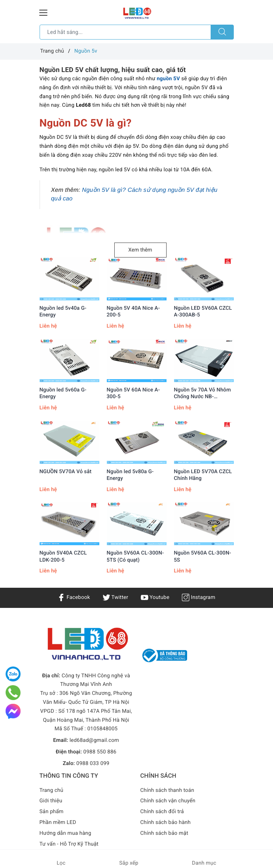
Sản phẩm (52, 812)
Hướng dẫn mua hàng (66, 833)
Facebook (74, 597)
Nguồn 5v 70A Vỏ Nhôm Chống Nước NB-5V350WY (203, 394)
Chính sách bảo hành (166, 822)
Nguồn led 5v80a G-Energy (130, 475)
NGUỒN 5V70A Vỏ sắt (66, 472)
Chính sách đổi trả (162, 812)
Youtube (155, 597)
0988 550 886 (100, 752)
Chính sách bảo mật (164, 833)
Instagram (198, 597)
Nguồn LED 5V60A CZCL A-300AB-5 (203, 312)
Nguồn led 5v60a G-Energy (63, 393)
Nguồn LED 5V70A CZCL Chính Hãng (203, 475)
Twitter (115, 597)
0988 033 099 (93, 764)
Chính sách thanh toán (167, 790)
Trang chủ (52, 790)
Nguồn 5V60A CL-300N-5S (203, 556)
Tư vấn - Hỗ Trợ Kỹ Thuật (69, 844)
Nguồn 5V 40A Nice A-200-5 (134, 312)
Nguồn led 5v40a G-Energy (63, 312)
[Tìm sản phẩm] (125, 32)
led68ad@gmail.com (94, 740)
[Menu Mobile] (44, 12)
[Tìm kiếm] (222, 32)
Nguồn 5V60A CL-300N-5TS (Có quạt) (135, 556)
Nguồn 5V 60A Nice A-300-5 (134, 393)
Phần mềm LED (58, 822)
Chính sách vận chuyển (168, 801)
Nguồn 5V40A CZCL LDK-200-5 (63, 556)
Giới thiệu (51, 801)
